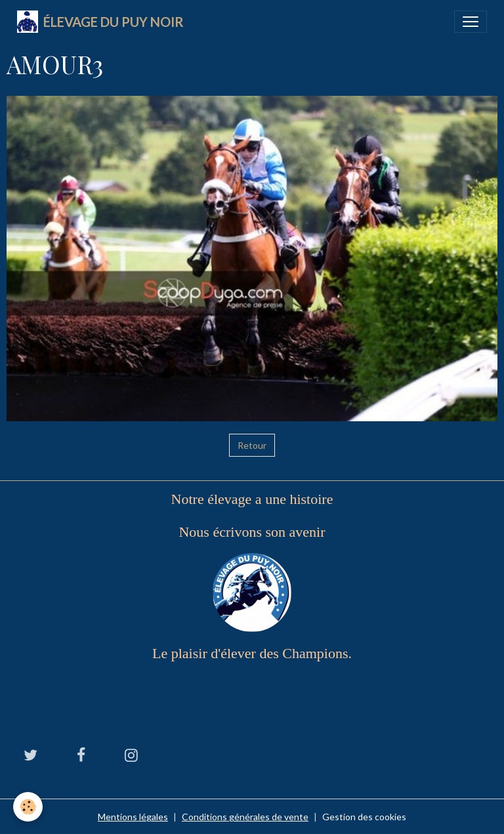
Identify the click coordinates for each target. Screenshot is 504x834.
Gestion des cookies (364, 817)
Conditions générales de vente (245, 817)
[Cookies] (28, 807)
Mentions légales (133, 817)
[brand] (100, 22)
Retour (252, 445)
